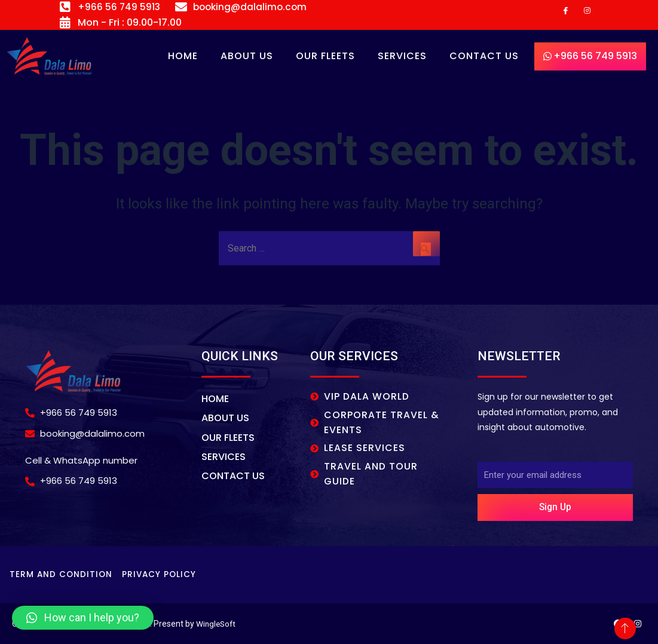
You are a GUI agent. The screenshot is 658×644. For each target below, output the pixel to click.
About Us (247, 56)
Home (183, 56)
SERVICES (402, 56)
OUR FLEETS (325, 56)
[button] (83, 618)
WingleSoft (217, 624)
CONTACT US (484, 56)
